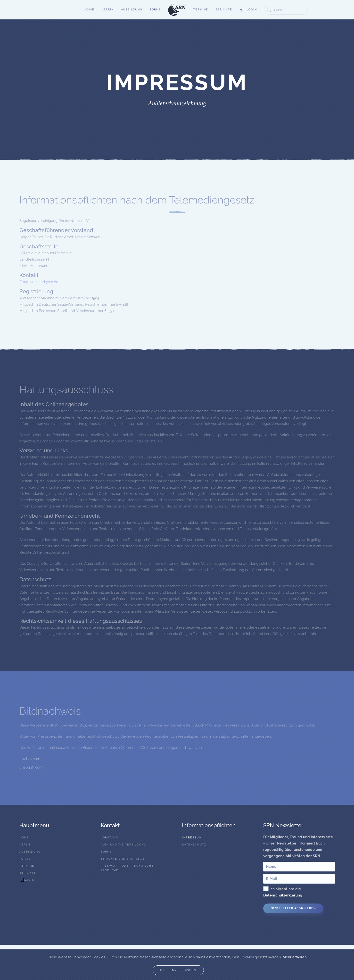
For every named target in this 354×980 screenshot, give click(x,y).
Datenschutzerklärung (283, 895)
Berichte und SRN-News (123, 859)
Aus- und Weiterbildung (123, 845)
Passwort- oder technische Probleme (127, 868)
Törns (155, 10)
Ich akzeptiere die (283, 892)
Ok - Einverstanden (178, 970)
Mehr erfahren (295, 957)
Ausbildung (132, 10)
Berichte (224, 10)
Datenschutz (194, 845)
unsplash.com (31, 767)
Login (248, 10)
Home (90, 10)
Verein (108, 10)
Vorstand (109, 838)
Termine (201, 10)
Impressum (192, 838)
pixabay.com (30, 759)
